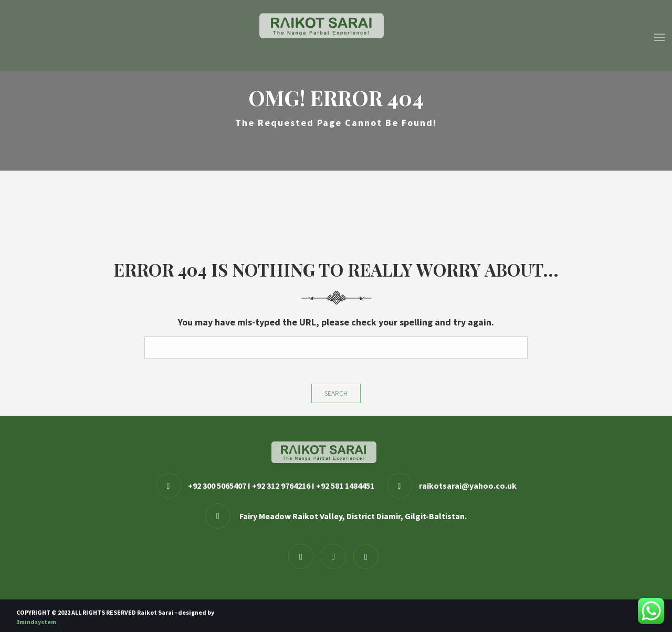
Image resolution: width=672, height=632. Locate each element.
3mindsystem (36, 622)
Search (336, 393)
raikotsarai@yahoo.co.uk (468, 486)
